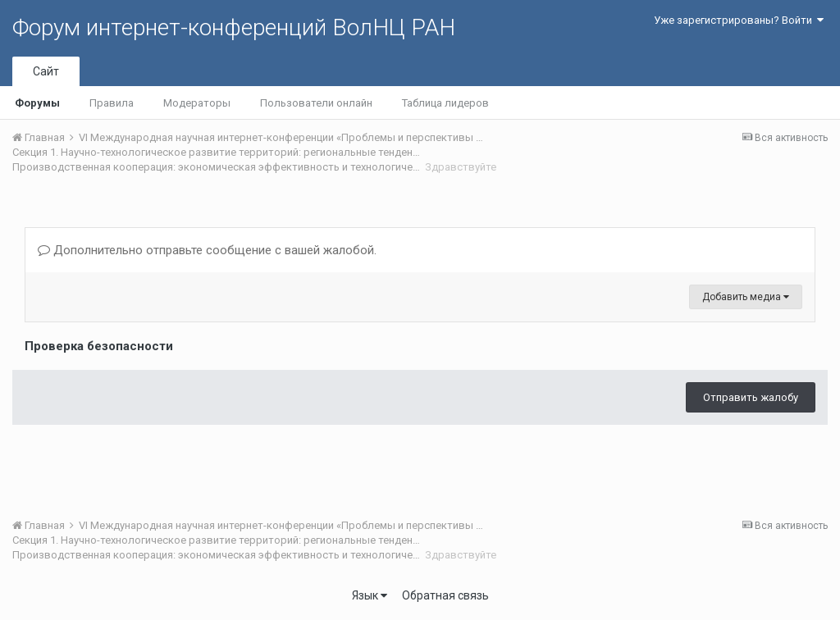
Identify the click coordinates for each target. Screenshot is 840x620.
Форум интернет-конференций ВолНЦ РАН (234, 27)
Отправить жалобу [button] (751, 397)
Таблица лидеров (445, 103)
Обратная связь (445, 595)
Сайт (46, 71)
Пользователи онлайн (316, 103)
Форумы (37, 103)
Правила (112, 103)
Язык (370, 595)
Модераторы (197, 103)
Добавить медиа (746, 297)
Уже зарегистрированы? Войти (739, 20)
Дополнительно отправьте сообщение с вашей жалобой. (207, 250)
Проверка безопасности (99, 346)
